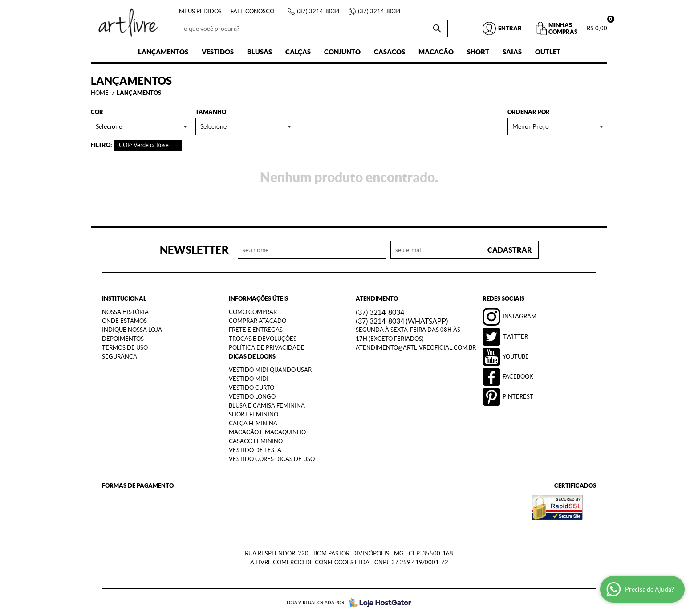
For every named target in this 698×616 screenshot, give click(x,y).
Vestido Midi (249, 379)
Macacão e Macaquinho (267, 432)
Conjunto (342, 52)
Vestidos (218, 52)
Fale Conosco (252, 11)
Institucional (124, 299)
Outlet (548, 52)
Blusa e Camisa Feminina (267, 406)
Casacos (390, 52)
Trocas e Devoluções (263, 339)
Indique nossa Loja (132, 330)
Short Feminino (254, 414)
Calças (298, 52)
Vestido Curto (252, 388)
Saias (512, 52)
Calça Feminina (253, 423)
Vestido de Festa (255, 450)
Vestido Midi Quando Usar (270, 370)
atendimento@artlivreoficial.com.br (416, 348)
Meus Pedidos (200, 11)
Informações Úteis (258, 299)
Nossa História (125, 312)
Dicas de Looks (252, 357)
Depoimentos (123, 339)
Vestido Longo (252, 397)
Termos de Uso (125, 348)
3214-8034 (318, 11)
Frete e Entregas (256, 330)
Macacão (436, 52)
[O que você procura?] (437, 29)
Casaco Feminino (256, 441)
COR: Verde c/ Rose (144, 145)
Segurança (120, 357)
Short (478, 52)
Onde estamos (124, 321)
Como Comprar (253, 312)
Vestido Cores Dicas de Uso (272, 459)
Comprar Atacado (258, 321)
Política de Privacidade (267, 348)
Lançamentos (163, 52)
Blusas (260, 52)
